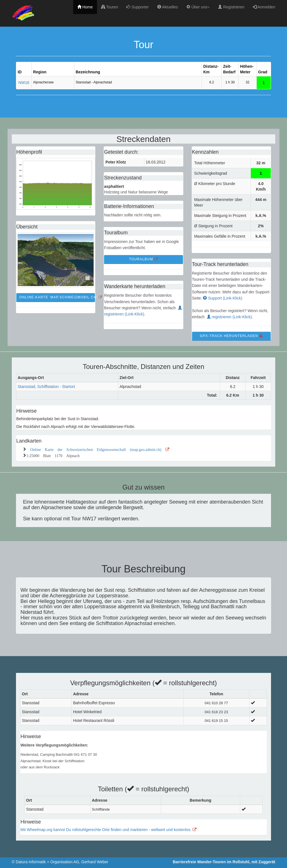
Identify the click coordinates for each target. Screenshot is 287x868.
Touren (110, 7)
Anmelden (264, 7)
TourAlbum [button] (143, 259)
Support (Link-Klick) (223, 298)
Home (85, 7)
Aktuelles (168, 7)
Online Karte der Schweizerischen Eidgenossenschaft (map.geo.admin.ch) (100, 449)
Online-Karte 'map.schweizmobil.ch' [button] (57, 297)
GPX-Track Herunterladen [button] (231, 336)
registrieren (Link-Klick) (229, 317)
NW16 (24, 83)
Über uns (198, 7)
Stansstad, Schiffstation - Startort (46, 387)
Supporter (137, 7)
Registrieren (231, 7)
